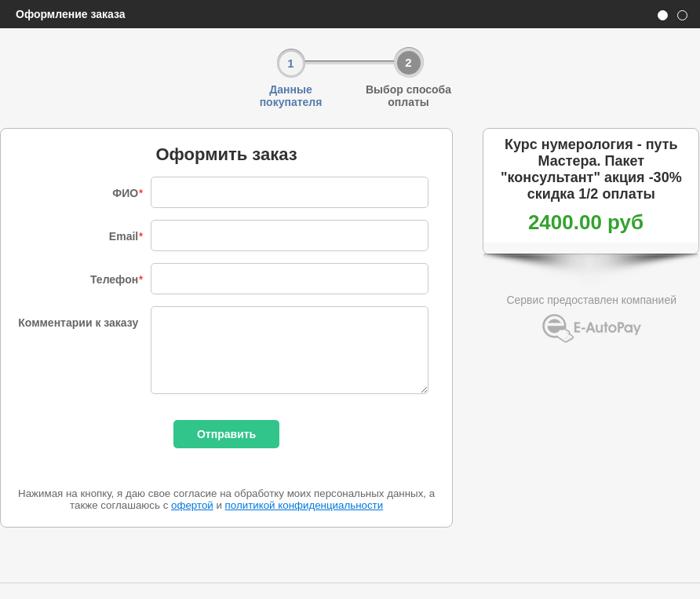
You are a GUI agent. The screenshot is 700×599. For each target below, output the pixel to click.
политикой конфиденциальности (304, 505)
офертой (192, 505)
